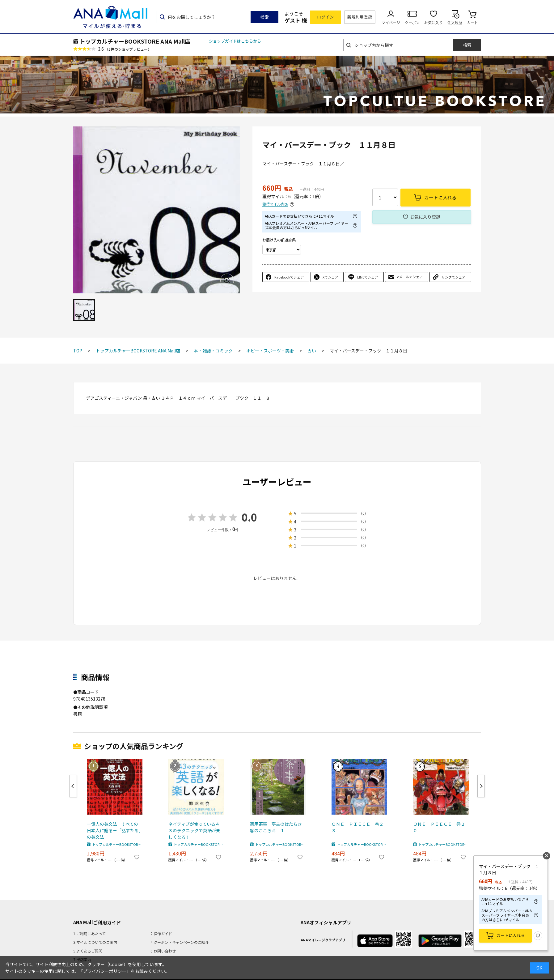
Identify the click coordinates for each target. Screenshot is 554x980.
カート (472, 22)
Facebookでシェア (289, 277)
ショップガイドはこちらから (235, 41)
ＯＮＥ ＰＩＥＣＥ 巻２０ (439, 827)
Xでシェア (330, 277)
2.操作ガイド (161, 933)
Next (481, 786)
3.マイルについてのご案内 (95, 942)
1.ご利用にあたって (89, 933)
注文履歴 (455, 22)
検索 (264, 17)
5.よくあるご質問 (88, 951)
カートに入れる (511, 935)
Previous (73, 786)
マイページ (391, 22)
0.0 (249, 517)
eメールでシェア (410, 277)
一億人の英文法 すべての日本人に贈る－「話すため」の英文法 (114, 830)
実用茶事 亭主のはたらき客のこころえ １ (276, 827)
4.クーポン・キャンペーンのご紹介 (180, 942)
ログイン (325, 17)
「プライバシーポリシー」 (105, 971)
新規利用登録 (360, 17)
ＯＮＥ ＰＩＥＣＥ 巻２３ (357, 827)
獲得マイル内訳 (275, 204)
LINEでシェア (368, 277)
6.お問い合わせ (163, 951)
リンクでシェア (453, 277)
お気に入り (433, 22)
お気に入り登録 (425, 217)
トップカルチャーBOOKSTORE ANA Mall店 (135, 41)
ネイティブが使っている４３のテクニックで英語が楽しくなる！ (194, 830)
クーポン (412, 22)
